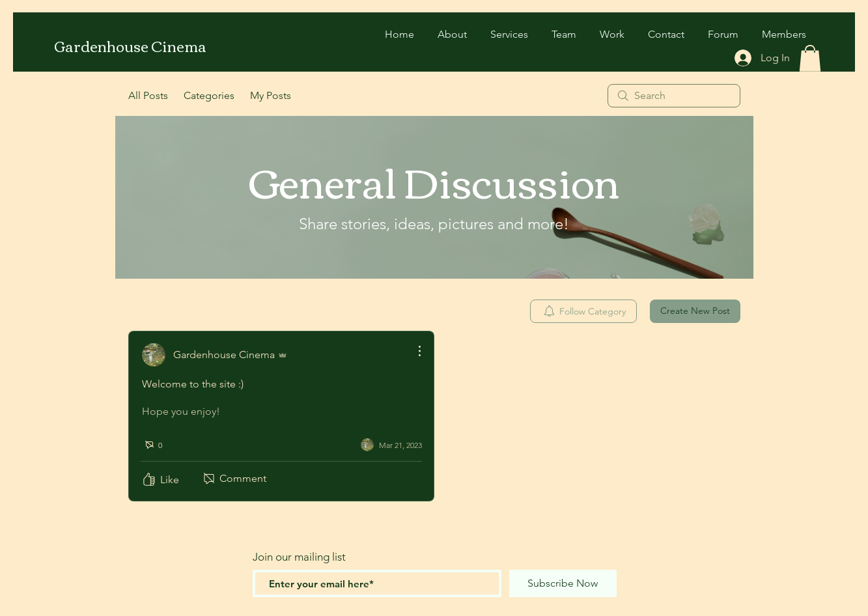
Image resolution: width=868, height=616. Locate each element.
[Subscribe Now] (563, 583)
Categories (209, 95)
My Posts (271, 95)
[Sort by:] (278, 311)
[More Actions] (413, 351)
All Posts (148, 95)
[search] (674, 96)
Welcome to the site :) (193, 384)
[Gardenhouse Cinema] (131, 46)
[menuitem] (583, 311)
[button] (810, 58)
